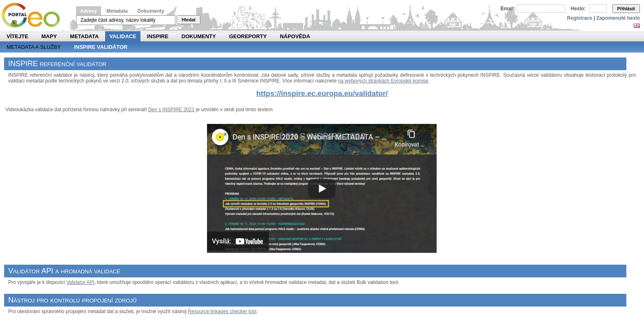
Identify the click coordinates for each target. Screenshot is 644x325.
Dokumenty (151, 11)
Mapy (49, 36)
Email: (508, 9)
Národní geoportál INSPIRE (34, 15)
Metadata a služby (34, 47)
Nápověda (295, 36)
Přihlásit (626, 9)
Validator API (80, 282)
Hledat (189, 20)
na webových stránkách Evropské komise (383, 81)
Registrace (580, 18)
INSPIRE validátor (101, 47)
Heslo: (578, 9)
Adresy (89, 11)
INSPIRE (158, 36)
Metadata (117, 11)
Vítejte (17, 36)
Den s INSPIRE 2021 (171, 110)
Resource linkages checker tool (222, 311)
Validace (123, 36)
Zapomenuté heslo (618, 18)
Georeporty (248, 36)
